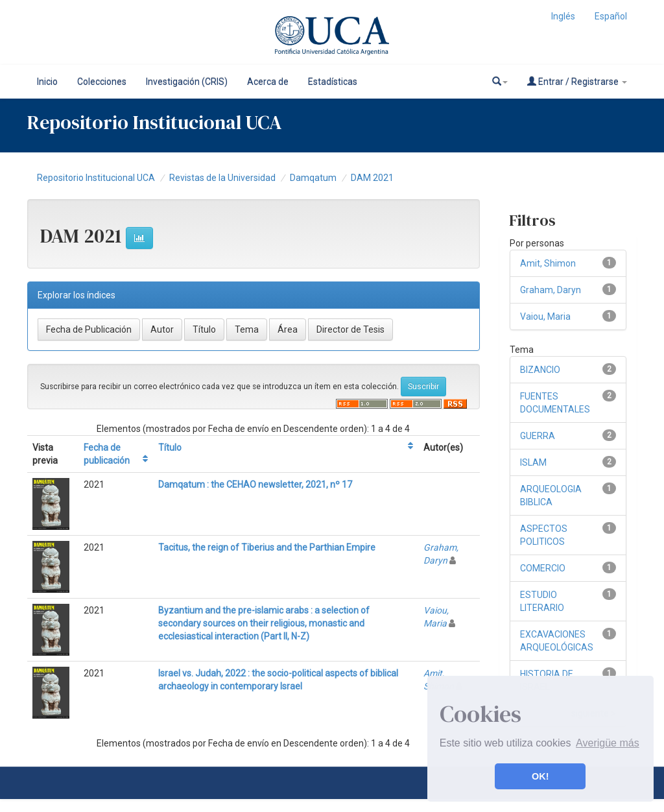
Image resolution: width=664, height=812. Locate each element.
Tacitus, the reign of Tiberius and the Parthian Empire (267, 547)
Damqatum (313, 178)
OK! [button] (540, 776)
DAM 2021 (372, 178)
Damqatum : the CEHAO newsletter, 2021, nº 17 (255, 484)
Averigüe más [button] (608, 743)
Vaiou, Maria (545, 316)
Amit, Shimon (548, 263)
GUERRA (538, 436)
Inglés (563, 16)
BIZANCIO (540, 370)
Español (611, 16)
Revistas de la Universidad (222, 178)
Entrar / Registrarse (577, 81)
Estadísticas (333, 82)
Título (170, 448)
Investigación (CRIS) (187, 82)
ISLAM (533, 462)
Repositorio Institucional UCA (96, 178)
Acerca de (268, 82)
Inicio (47, 82)
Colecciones (102, 82)
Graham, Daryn (551, 290)
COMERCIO (543, 568)
